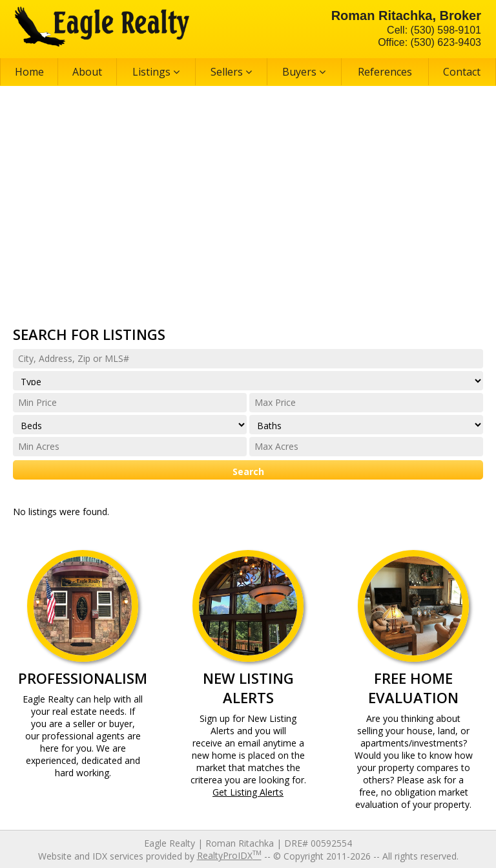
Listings (156, 72)
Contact (462, 72)
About (87, 72)
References (385, 72)
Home (29, 72)
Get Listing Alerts (248, 792)
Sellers (231, 72)
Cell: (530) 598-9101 (434, 30)
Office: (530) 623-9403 (429, 42)
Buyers (304, 72)
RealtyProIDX (229, 855)
